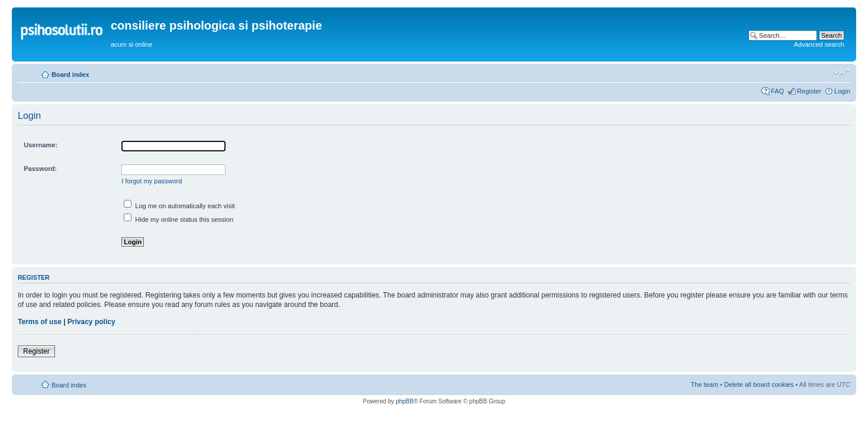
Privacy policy (91, 322)
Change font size (842, 72)
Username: (41, 145)
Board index (70, 75)
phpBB (404, 401)
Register (809, 91)
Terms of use (40, 322)
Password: (40, 169)
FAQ (777, 91)
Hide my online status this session (179, 219)
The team (705, 384)
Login (842, 91)
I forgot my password (152, 181)
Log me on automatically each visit (179, 206)
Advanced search (819, 44)
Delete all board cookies (759, 384)
